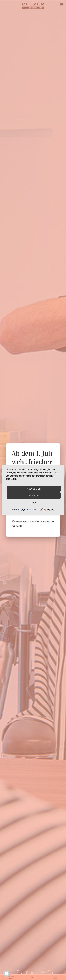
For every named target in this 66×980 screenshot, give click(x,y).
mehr (34, 502)
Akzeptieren (34, 489)
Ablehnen (34, 495)
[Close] (57, 447)
